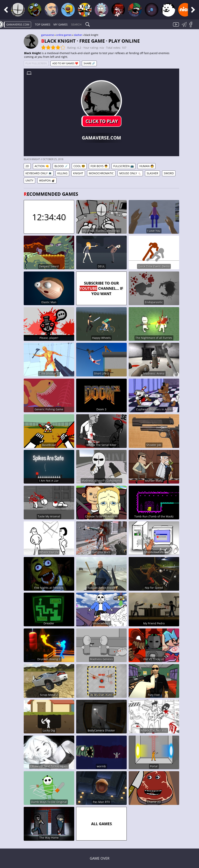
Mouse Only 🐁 (130, 173)
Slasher (78, 35)
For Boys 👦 (99, 166)
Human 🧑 (147, 166)
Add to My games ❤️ (65, 63)
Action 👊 (42, 166)
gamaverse (48, 35)
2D (27, 166)
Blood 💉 (61, 166)
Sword (169, 173)
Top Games (43, 24)
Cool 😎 (79, 166)
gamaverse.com (18, 24)
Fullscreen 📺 (124, 166)
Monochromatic (101, 173)
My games (61, 24)
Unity (29, 180)
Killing (62, 173)
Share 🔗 (89, 63)
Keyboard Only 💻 (39, 173)
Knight (78, 173)
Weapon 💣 (47, 180)
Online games (64, 35)
